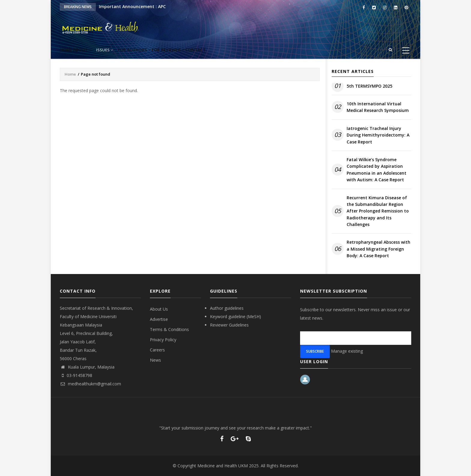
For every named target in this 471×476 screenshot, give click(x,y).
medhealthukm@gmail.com (90, 384)
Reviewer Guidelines (229, 325)
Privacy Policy (163, 340)
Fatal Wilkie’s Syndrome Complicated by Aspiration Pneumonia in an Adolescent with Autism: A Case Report (377, 170)
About (94, 50)
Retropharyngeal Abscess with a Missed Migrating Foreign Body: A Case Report (378, 249)
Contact (225, 50)
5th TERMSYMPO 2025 (369, 86)
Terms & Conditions (169, 329)
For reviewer (192, 50)
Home (70, 50)
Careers (157, 350)
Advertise (159, 319)
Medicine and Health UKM (223, 466)
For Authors (152, 50)
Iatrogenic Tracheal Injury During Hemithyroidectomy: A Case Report (378, 135)
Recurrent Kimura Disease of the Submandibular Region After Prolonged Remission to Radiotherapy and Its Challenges (378, 211)
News (155, 360)
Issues (120, 50)
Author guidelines (227, 308)
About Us (159, 309)
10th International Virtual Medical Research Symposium (378, 107)
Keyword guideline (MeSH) (235, 316)
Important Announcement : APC (132, 6)
